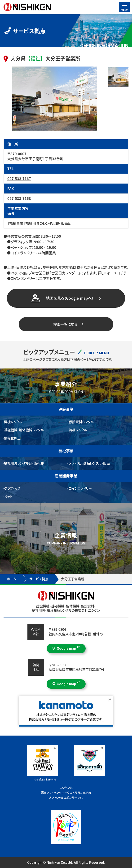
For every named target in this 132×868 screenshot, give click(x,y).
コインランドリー (80, 488)
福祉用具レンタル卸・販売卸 (24, 463)
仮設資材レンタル (81, 422)
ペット (8, 497)
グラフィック (12, 488)
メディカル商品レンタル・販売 (89, 463)
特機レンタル (78, 430)
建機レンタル (13, 422)
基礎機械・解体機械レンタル (24, 430)
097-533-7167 (19, 179)
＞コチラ (118, 273)
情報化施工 (12, 438)
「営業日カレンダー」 (65, 273)
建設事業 (66, 409)
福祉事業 (66, 451)
